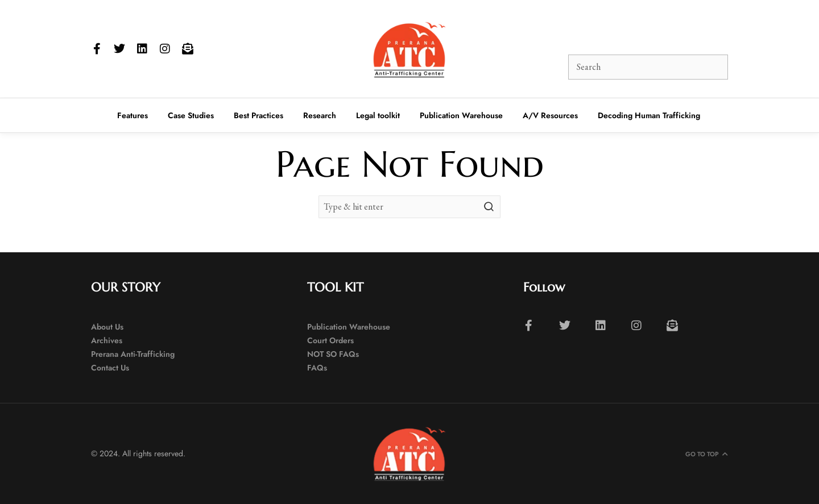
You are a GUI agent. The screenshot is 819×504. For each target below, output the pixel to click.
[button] (536, 31)
